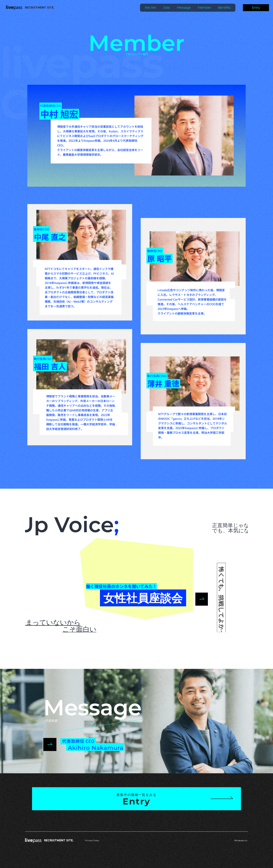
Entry (256, 8)
